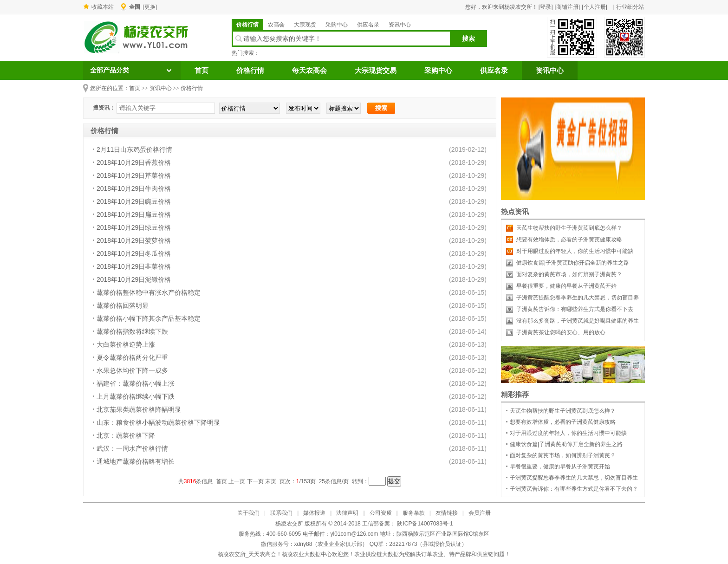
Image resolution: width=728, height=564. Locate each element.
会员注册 (480, 513)
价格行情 (247, 25)
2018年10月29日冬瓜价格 (134, 253)
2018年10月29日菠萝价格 (134, 240)
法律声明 (347, 513)
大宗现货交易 (376, 71)
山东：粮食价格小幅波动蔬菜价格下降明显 (158, 422)
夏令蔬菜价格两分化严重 (132, 357)
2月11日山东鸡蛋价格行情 (134, 149)
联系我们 (281, 513)
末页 (271, 481)
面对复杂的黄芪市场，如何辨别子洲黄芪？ (569, 274)
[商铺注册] (568, 7)
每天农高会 (309, 71)
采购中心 (337, 25)
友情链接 (447, 513)
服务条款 (414, 513)
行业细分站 (630, 7)
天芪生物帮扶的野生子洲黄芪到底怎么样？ (569, 228)
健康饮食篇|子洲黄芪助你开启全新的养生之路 (573, 263)
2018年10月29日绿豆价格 (134, 227)
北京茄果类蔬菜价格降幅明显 (139, 409)
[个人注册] (595, 7)
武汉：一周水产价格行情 (132, 448)
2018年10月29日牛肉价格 (134, 188)
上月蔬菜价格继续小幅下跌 (136, 396)
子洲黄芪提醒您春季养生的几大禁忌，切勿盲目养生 (574, 478)
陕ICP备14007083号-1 (424, 524)
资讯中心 (400, 25)
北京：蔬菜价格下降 (126, 435)
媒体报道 (314, 513)
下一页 (255, 481)
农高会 (276, 25)
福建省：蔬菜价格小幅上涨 (136, 383)
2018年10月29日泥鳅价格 (134, 279)
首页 (201, 71)
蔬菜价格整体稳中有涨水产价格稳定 (149, 292)
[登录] (546, 7)
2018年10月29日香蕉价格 (134, 162)
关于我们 (248, 513)
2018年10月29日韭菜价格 (134, 266)
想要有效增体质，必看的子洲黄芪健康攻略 (569, 240)
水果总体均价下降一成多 (132, 370)
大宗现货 (305, 25)
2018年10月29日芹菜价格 (134, 175)
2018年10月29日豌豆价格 (134, 201)
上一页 (237, 481)
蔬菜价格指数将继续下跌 (132, 331)
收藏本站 (103, 7)
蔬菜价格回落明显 (123, 305)
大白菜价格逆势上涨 (126, 344)
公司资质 (381, 513)
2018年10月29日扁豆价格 (134, 214)
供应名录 (368, 25)
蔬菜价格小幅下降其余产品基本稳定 (149, 318)
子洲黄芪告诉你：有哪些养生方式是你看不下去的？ (574, 489)
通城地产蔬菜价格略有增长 (136, 461)
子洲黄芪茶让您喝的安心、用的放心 (561, 332)
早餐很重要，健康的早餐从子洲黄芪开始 (566, 286)
